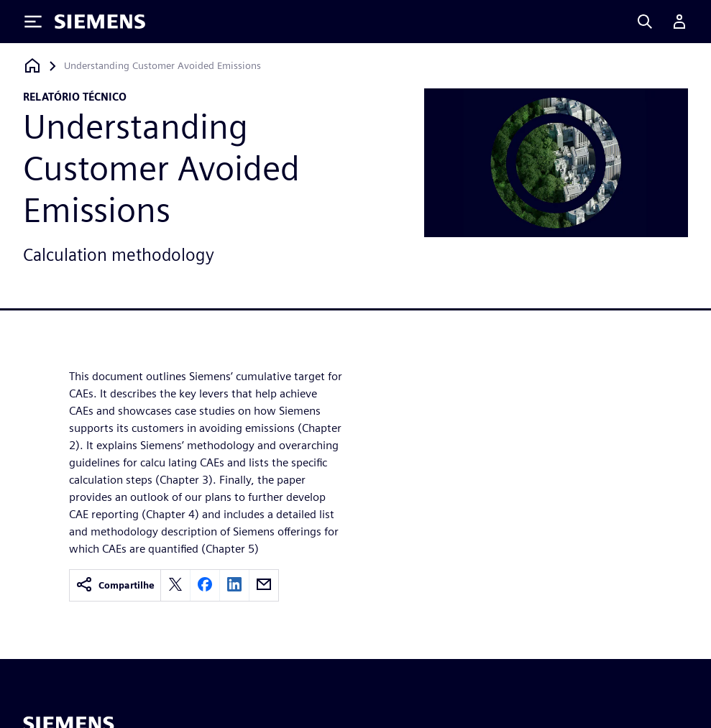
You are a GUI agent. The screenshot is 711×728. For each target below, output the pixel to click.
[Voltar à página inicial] (32, 66)
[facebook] (205, 585)
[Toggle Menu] (33, 22)
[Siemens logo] (100, 22)
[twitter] (175, 585)
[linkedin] (234, 585)
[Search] (645, 22)
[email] (264, 585)
